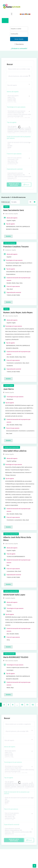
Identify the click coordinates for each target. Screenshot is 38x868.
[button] (12, 14)
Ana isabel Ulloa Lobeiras (15, 451)
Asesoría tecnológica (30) (19, 116)
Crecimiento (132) (19, 159)
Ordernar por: (6, 202)
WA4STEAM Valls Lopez (14, 595)
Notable (19, 146)
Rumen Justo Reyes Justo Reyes (18, 312)
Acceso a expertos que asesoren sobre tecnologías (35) (19, 114)
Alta (19, 144)
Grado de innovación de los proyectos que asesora (19, 137)
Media (19, 147)
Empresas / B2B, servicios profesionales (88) (19, 177)
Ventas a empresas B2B (11, 534)
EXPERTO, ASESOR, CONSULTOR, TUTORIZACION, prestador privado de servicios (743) (19, 132)
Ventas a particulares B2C (12, 447)
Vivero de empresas (10, 243)
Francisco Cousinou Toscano (16, 247)
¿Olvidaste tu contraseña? (19, 49)
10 (22, 705)
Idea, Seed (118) (19, 161)
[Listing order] (15, 202)
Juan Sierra (8, 389)
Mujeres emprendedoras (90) (19, 175)
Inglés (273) (19, 97)
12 (33, 705)
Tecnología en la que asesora (16, 107)
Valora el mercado (9, 654)
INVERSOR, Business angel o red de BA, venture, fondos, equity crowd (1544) (19, 128)
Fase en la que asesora (14, 154)
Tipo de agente (12, 122)
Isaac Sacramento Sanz (14, 210)
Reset (26, 185)
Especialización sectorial (15, 169)
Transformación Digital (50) (19, 113)
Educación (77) (19, 178)
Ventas (6, 207)
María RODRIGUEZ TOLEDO (16, 657)
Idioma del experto (13, 92)
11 (27, 705)
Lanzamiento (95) (19, 163)
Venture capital (9, 386)
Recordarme (19, 44)
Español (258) (19, 99)
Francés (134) (19, 101)
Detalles (8, 236)
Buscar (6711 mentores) (14, 184)
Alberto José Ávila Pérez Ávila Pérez (17, 539)
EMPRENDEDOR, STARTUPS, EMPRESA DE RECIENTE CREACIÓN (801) (19, 130)
